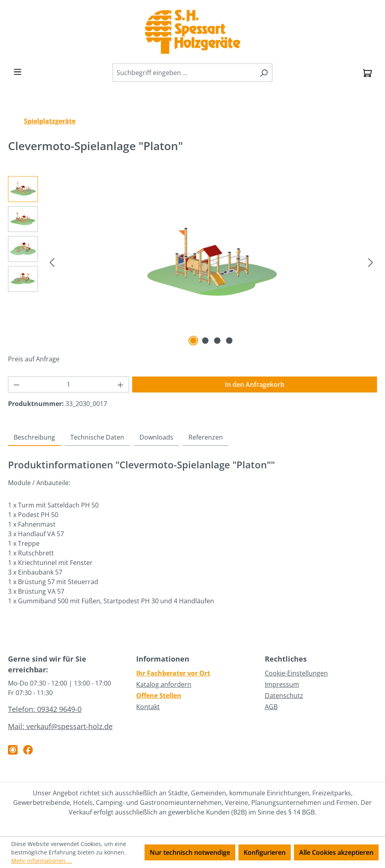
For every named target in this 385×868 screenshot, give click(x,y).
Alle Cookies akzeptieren (336, 852)
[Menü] (18, 71)
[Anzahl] (69, 384)
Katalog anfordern (164, 684)
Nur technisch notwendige (190, 852)
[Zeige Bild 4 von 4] (229, 341)
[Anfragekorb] (367, 73)
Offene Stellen (159, 696)
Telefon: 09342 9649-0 (45, 709)
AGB (271, 707)
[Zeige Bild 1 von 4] (193, 341)
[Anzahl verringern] (16, 384)
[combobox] (184, 73)
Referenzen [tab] (206, 437)
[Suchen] (264, 73)
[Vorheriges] (52, 262)
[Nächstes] (371, 262)
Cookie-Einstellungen (296, 673)
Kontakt (148, 707)
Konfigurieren (265, 852)
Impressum (282, 684)
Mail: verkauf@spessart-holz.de (60, 726)
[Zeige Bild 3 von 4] (217, 341)
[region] (192, 262)
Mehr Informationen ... (42, 861)
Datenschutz (284, 696)
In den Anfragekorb (255, 384)
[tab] (34, 438)
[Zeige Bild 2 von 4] (205, 341)
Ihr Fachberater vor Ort (173, 673)
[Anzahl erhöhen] (121, 384)
